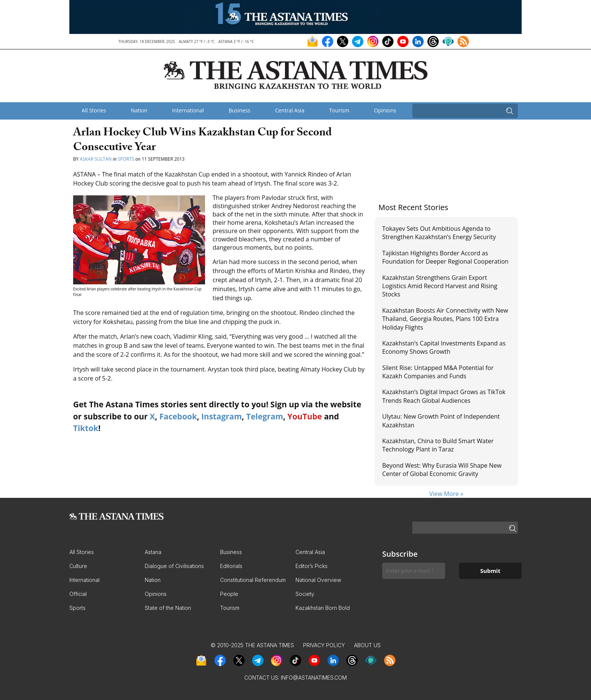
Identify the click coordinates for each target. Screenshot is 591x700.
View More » (446, 494)
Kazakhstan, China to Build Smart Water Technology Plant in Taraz (438, 445)
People (229, 594)
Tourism (339, 110)
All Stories (94, 110)
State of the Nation (168, 608)
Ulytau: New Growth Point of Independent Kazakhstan (441, 421)
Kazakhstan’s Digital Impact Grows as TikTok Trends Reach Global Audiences (444, 396)
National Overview (318, 580)
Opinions (385, 110)
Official (78, 594)
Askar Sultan (96, 159)
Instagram (222, 416)
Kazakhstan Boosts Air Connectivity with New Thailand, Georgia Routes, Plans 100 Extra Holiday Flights (445, 319)
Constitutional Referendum (253, 580)
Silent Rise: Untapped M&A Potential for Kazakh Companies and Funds (438, 372)
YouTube (305, 416)
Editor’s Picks (312, 566)
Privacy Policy (324, 645)
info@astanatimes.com (314, 678)
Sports (126, 159)
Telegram (265, 416)
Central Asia (290, 110)
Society (305, 594)
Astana (153, 552)
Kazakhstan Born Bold (323, 608)
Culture (78, 566)
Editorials (231, 566)
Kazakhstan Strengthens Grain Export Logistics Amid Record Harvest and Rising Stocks (440, 286)
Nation (139, 110)
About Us (367, 645)
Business (239, 110)
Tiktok (86, 428)
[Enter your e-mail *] (414, 571)
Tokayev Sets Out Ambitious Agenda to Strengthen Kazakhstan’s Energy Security (439, 233)
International (188, 110)
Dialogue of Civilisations (174, 566)
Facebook (178, 416)
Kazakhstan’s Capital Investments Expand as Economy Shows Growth (444, 347)
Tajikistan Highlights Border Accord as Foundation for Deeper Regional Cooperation (445, 257)
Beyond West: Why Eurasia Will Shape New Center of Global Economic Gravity (442, 470)
